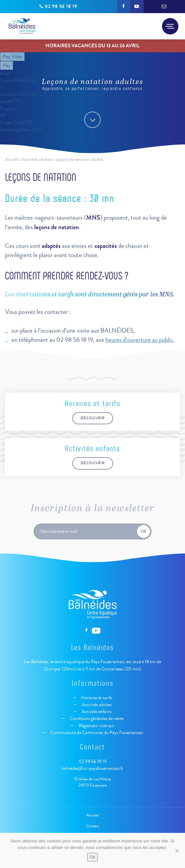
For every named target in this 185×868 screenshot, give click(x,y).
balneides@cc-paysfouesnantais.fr (93, 768)
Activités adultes (37, 159)
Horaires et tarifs (96, 698)
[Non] (177, 851)
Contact (92, 826)
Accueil (12, 159)
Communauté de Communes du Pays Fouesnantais (96, 733)
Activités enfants (96, 712)
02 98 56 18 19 (93, 761)
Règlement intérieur (96, 726)
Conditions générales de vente (96, 718)
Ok (93, 857)
